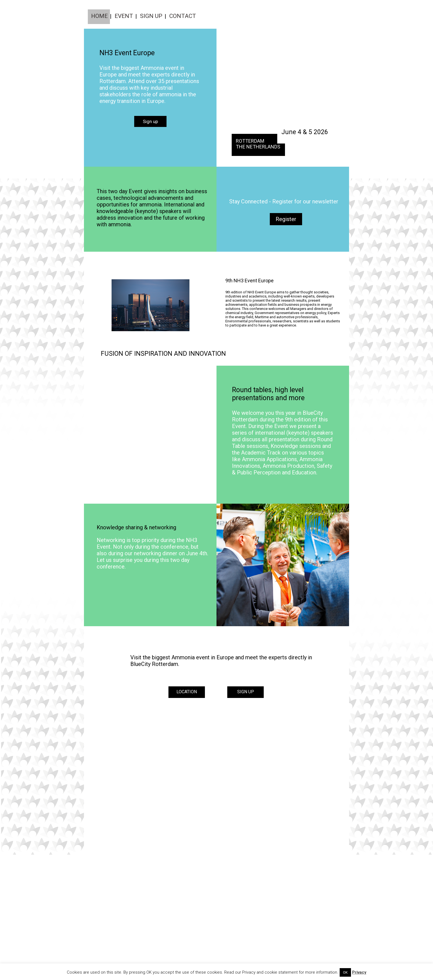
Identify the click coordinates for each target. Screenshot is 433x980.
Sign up (151, 16)
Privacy (359, 972)
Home (99, 16)
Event (124, 16)
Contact (183, 16)
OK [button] (345, 972)
